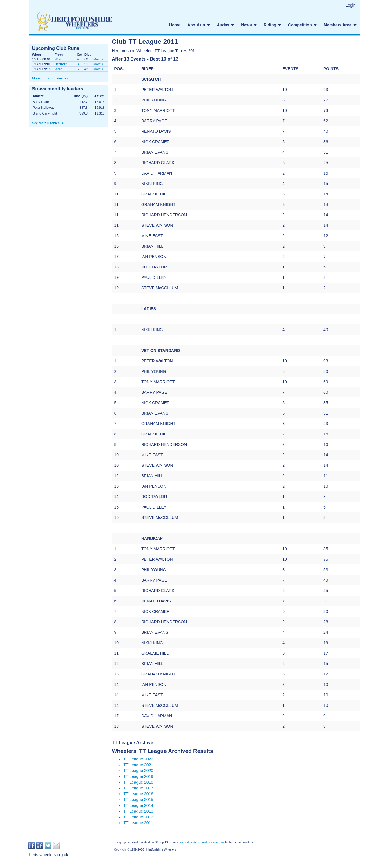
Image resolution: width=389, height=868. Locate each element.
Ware (58, 59)
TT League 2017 (139, 788)
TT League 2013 (139, 811)
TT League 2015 (139, 800)
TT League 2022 (139, 759)
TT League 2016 (139, 794)
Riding (272, 25)
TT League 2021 (139, 765)
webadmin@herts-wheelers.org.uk (202, 842)
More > (98, 59)
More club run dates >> (50, 78)
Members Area (340, 25)
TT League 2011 (139, 823)
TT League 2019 (139, 776)
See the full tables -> (48, 123)
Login (350, 5)
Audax (226, 25)
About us (199, 25)
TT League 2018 (139, 782)
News (249, 25)
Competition (302, 25)
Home (175, 25)
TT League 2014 (139, 805)
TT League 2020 (139, 771)
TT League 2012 (139, 817)
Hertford (61, 64)
